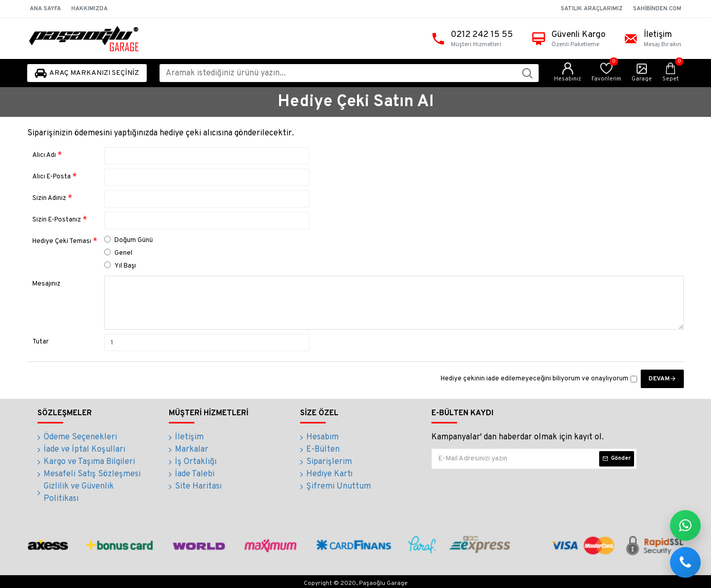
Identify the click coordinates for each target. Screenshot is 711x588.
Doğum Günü (129, 240)
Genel (118, 253)
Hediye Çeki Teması (62, 241)
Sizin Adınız (49, 198)
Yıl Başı (120, 266)
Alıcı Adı (44, 155)
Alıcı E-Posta (52, 177)
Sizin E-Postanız (57, 220)
